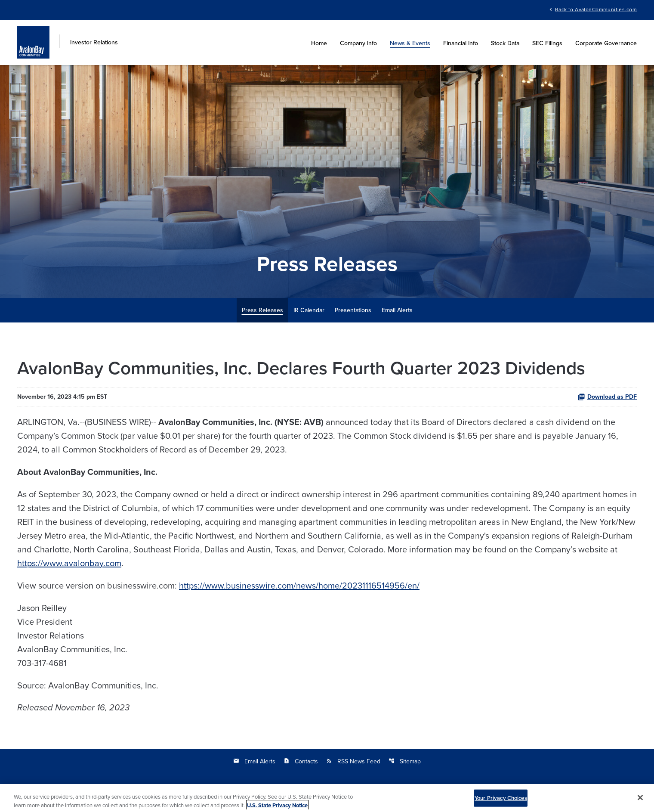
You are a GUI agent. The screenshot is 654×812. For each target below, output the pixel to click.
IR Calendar (309, 310)
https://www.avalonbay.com (69, 563)
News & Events (410, 43)
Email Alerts (397, 310)
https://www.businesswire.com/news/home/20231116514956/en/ (299, 585)
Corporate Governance (606, 43)
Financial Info (461, 43)
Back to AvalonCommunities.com (596, 9)
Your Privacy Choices (501, 802)
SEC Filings (547, 43)
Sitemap (405, 761)
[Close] (640, 802)
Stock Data (505, 43)
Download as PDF (607, 397)
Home (319, 43)
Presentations (353, 310)
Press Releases (262, 310)
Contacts (301, 761)
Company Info (358, 43)
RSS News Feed (353, 761)
